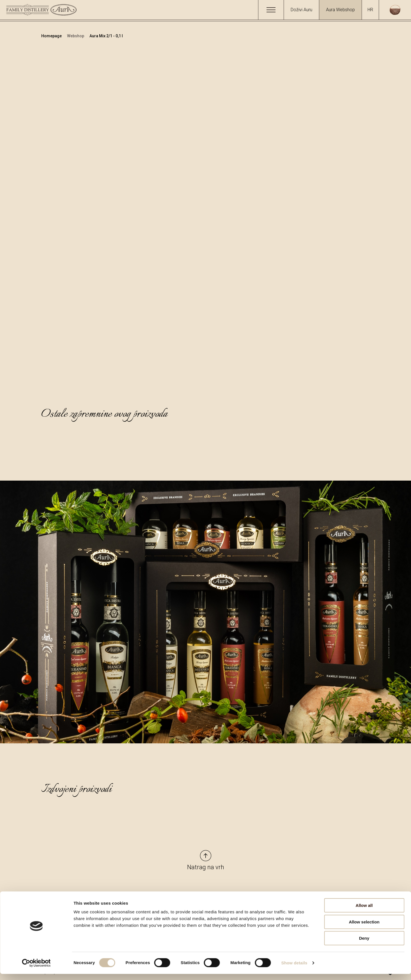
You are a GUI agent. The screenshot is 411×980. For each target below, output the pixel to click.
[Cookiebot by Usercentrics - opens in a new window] (36, 969)
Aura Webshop (340, 10)
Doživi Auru (301, 10)
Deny (364, 944)
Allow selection (364, 928)
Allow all (364, 911)
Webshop (76, 36)
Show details (294, 969)
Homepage (52, 36)
